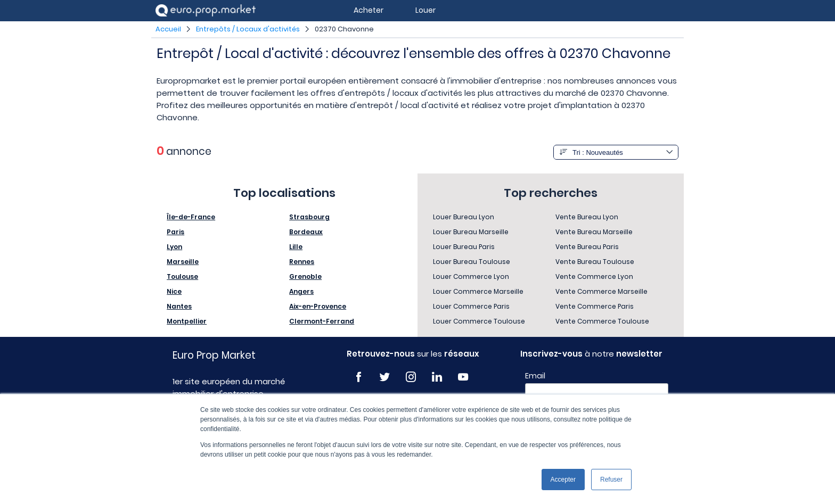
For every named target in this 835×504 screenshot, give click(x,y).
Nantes (179, 306)
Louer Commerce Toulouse (479, 321)
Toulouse (182, 276)
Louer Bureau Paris (464, 247)
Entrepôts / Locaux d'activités (248, 29)
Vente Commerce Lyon (594, 276)
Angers (301, 291)
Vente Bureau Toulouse (595, 262)
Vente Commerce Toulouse (602, 321)
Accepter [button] (563, 480)
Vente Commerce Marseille (601, 291)
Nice (174, 291)
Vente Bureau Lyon (587, 217)
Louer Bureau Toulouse (472, 262)
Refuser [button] (611, 480)
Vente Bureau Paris (587, 247)
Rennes (302, 262)
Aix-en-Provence (318, 306)
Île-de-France (191, 217)
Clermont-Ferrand (322, 321)
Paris (175, 232)
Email (535, 376)
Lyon (174, 247)
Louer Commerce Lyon (471, 276)
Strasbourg (309, 217)
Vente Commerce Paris (595, 306)
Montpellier (187, 321)
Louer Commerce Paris (471, 306)
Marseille (183, 262)
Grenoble (305, 276)
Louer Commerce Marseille (478, 291)
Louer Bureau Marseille (471, 232)
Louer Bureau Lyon (464, 217)
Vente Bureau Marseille (594, 232)
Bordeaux (306, 232)
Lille (296, 247)
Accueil (168, 29)
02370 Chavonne (344, 29)
